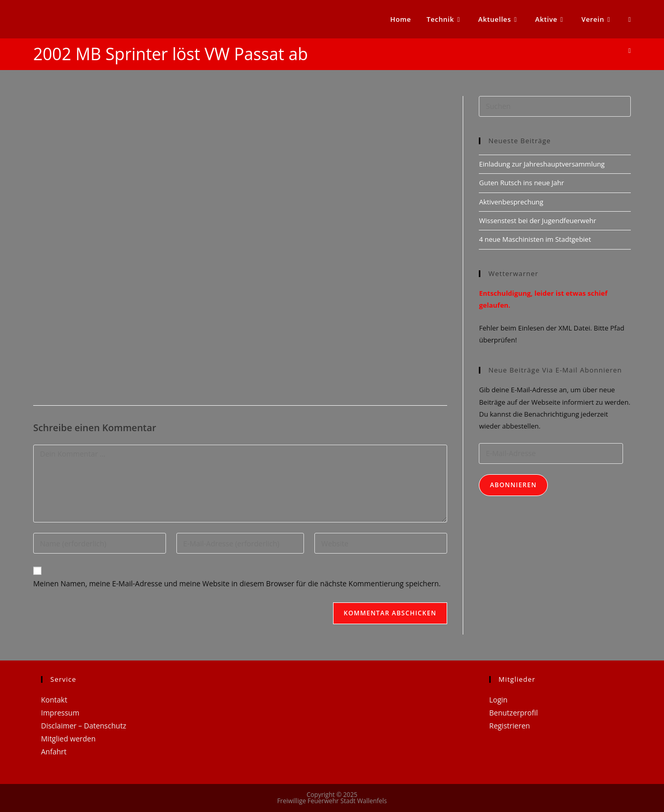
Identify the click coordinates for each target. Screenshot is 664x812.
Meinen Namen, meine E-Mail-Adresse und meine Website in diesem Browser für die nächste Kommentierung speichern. (237, 583)
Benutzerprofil (514, 713)
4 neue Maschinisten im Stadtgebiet (535, 239)
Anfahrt (54, 752)
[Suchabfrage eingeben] (555, 106)
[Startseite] (630, 50)
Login (498, 700)
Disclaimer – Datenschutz (84, 726)
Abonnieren (513, 485)
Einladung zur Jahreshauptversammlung (542, 164)
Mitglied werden (68, 739)
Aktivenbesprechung (511, 202)
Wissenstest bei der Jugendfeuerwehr (537, 221)
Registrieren (510, 726)
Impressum (60, 713)
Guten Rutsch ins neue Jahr (521, 183)
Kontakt (54, 700)
